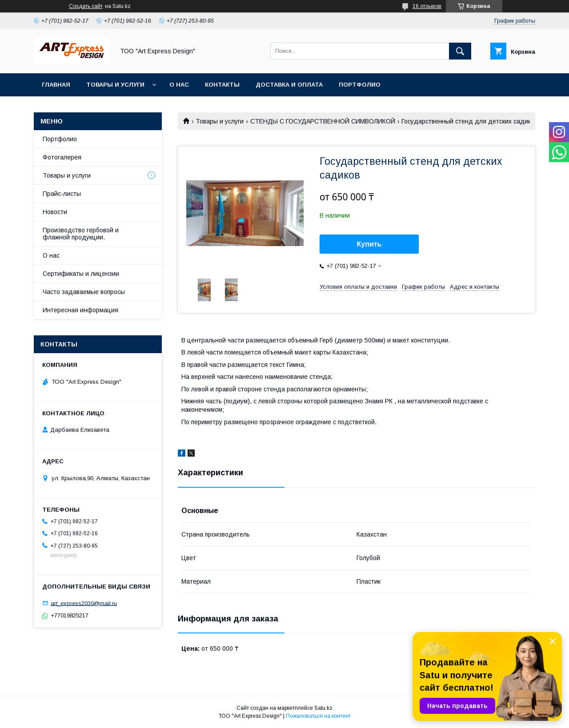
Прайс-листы (62, 194)
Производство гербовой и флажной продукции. (81, 234)
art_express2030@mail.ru (84, 603)
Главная (56, 85)
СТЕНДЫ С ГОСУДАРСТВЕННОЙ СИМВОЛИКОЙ (323, 121)
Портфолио (360, 85)
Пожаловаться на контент (318, 716)
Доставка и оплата (289, 85)
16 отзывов (427, 6)
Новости (55, 212)
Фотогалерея (62, 157)
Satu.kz (323, 708)
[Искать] (460, 51)
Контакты (222, 85)
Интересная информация (80, 310)
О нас (179, 85)
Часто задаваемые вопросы (84, 292)
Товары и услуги (115, 85)
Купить (369, 244)
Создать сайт (86, 6)
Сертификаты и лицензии (81, 274)
